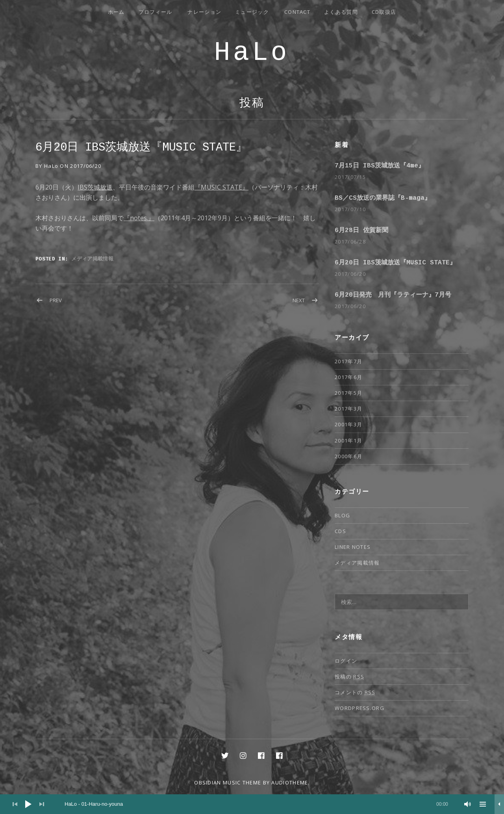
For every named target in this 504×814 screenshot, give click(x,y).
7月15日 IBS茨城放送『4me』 (380, 166)
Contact (297, 12)
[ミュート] (468, 804)
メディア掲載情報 (92, 258)
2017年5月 (348, 393)
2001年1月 (348, 440)
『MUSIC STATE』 (221, 187)
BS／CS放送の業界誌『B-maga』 (383, 198)
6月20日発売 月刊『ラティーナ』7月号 (393, 295)
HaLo (252, 53)
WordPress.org (359, 708)
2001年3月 (348, 424)
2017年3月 (348, 409)
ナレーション (204, 12)
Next (299, 300)
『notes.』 (139, 218)
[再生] (28, 804)
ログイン (346, 661)
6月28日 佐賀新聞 (361, 230)
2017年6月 (348, 377)
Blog (342, 515)
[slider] (256, 804)
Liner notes (353, 547)
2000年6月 (348, 456)
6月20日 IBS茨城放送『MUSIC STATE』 (395, 263)
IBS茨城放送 (95, 187)
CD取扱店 (384, 12)
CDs (340, 531)
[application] (252, 804)
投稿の (349, 677)
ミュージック (252, 12)
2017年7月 (348, 361)
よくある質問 (341, 12)
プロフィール (156, 12)
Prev (56, 300)
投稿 (252, 103)
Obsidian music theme (228, 782)
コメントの (355, 692)
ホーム (116, 12)
